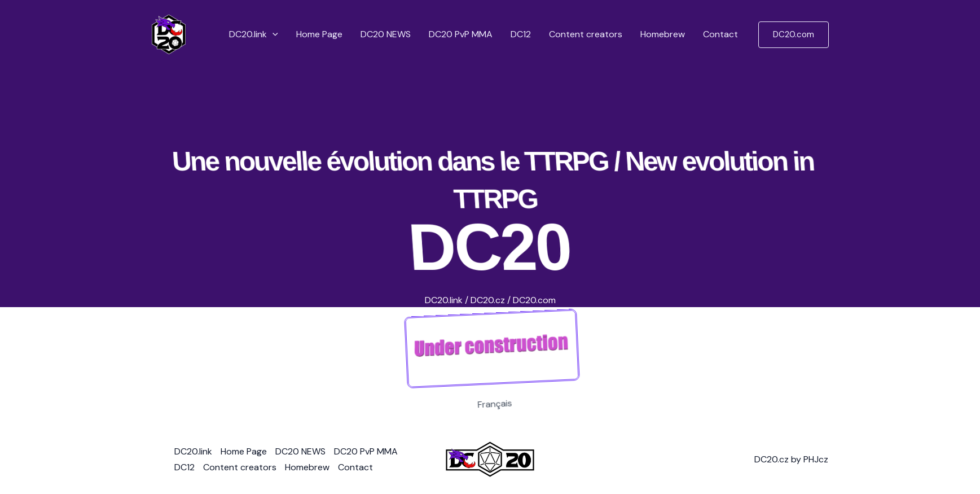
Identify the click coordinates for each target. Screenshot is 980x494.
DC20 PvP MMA (461, 34)
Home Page (319, 34)
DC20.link (254, 34)
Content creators (586, 34)
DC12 (521, 34)
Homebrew (663, 34)
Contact (720, 34)
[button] (273, 34)
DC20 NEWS (386, 34)
